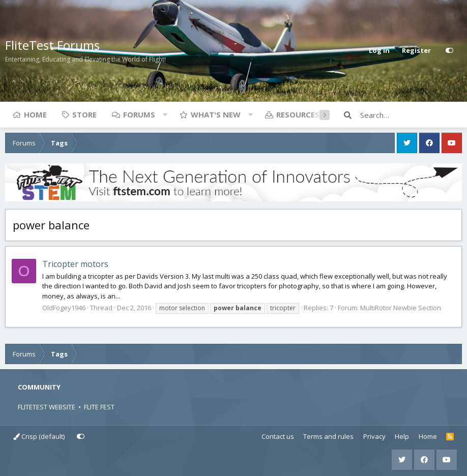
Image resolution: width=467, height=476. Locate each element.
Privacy (374, 436)
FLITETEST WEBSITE (47, 407)
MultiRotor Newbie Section (401, 308)
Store (84, 114)
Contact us (278, 436)
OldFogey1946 (64, 308)
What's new (216, 114)
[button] (165, 114)
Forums (139, 114)
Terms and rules (328, 436)
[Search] (411, 115)
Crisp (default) (39, 436)
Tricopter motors (75, 264)
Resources (298, 114)
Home (35, 114)
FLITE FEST (99, 407)
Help (402, 436)
